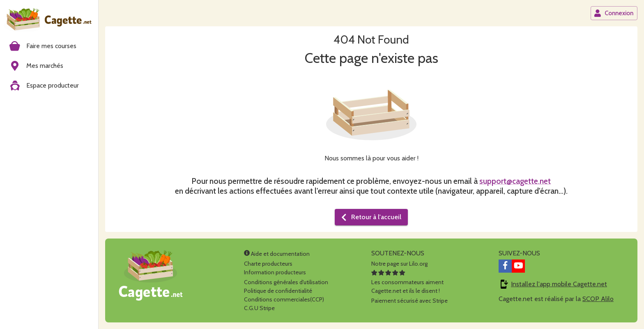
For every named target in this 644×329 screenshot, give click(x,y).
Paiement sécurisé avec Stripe (409, 301)
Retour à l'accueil (370, 217)
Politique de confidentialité (278, 291)
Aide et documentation (277, 254)
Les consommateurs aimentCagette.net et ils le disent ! (407, 282)
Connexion (614, 13)
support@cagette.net (515, 181)
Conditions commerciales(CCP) (284, 299)
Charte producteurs (268, 264)
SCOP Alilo (598, 299)
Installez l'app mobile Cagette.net (559, 284)
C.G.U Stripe (259, 308)
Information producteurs (275, 272)
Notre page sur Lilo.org (399, 264)
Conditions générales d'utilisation (286, 282)
